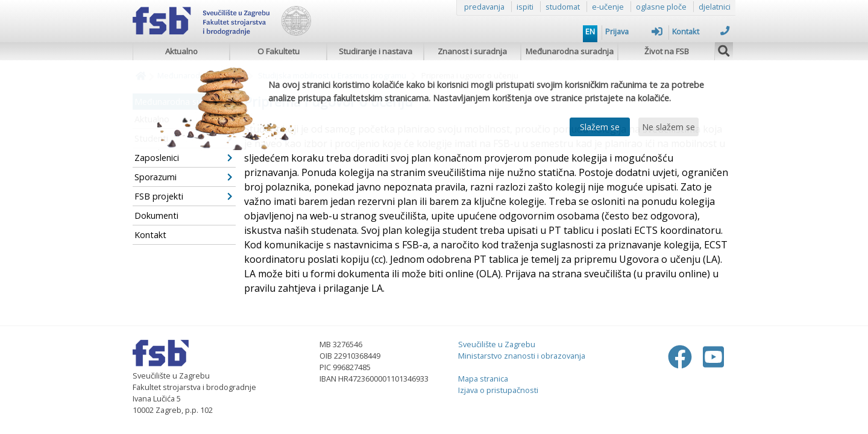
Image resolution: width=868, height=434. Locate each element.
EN (590, 31)
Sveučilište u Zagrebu (497, 344)
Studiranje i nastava (376, 51)
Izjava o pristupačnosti (498, 390)
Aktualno (181, 51)
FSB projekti (183, 196)
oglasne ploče (661, 7)
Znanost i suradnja (472, 51)
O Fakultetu (278, 51)
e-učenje (608, 7)
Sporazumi (183, 177)
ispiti (525, 7)
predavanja (484, 7)
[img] (724, 49)
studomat (563, 7)
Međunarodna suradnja (570, 51)
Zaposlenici (183, 158)
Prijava (634, 31)
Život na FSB (667, 51)
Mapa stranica (483, 379)
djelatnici (715, 7)
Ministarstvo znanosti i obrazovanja (522, 356)
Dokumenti (156, 215)
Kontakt (701, 31)
